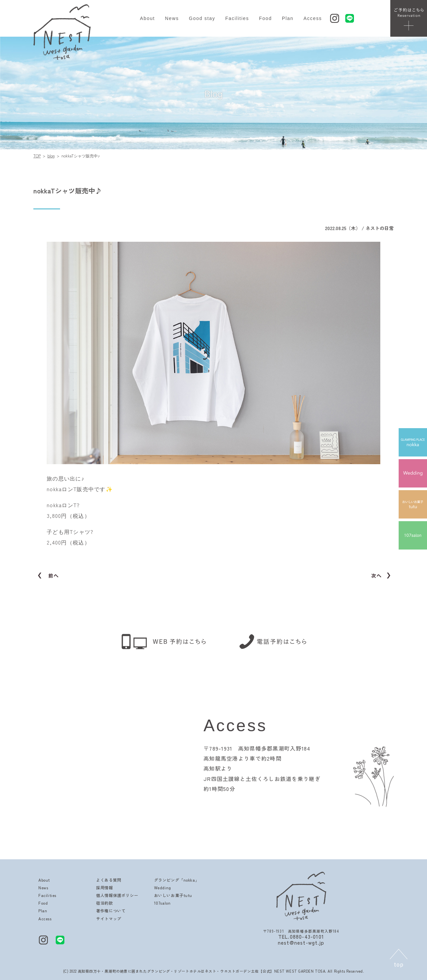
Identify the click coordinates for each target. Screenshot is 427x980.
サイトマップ (109, 918)
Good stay (202, 18)
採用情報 (104, 887)
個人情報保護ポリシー (117, 895)
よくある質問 (109, 880)
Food (265, 18)
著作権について (111, 910)
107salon (162, 903)
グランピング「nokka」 (177, 880)
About (147, 18)
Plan (288, 18)
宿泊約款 (104, 903)
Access (313, 18)
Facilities (237, 18)
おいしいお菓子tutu (173, 895)
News (172, 18)
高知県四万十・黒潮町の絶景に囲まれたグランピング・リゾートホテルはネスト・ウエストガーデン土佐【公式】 (176, 971)
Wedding (163, 887)
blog (51, 156)
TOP (37, 156)
